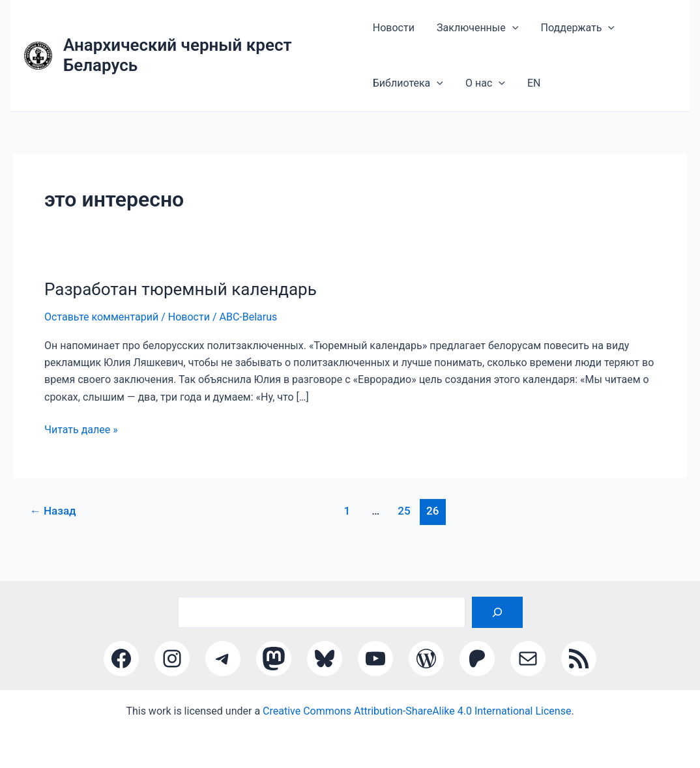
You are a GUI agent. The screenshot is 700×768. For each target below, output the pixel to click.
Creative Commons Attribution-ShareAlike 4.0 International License (417, 711)
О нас (477, 94)
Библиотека (408, 94)
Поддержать (562, 31)
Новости (394, 31)
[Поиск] (497, 612)
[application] (504, 31)
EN (519, 93)
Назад (53, 525)
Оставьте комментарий (101, 331)
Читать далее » (81, 444)
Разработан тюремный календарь (181, 304)
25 (404, 525)
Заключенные (470, 31)
